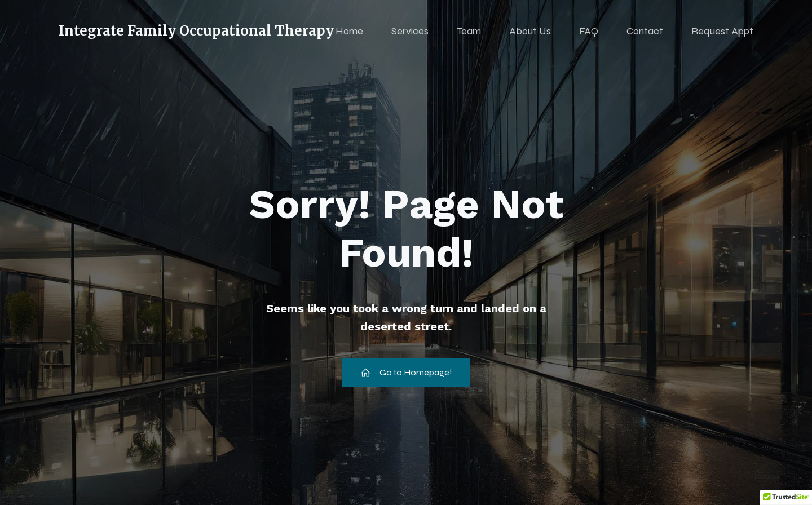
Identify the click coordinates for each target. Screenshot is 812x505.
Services (410, 31)
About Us (530, 31)
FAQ (589, 31)
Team (469, 31)
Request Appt (722, 31)
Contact (645, 31)
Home (349, 31)
